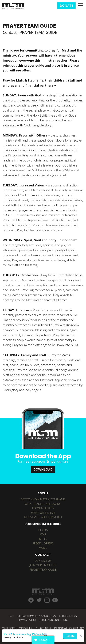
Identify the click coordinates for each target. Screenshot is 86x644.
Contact (10, 32)
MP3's (43, 539)
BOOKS (43, 530)
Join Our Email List (43, 565)
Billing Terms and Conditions (36, 616)
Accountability (43, 508)
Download (43, 469)
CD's (43, 534)
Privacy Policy (27, 620)
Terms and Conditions (54, 620)
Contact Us (43, 561)
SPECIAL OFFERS (43, 543)
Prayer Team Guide (43, 570)
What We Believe (43, 513)
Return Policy (68, 616)
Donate (66, 6)
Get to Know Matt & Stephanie (43, 499)
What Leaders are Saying (43, 504)
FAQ (11, 616)
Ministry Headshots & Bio (43, 517)
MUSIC (43, 548)
